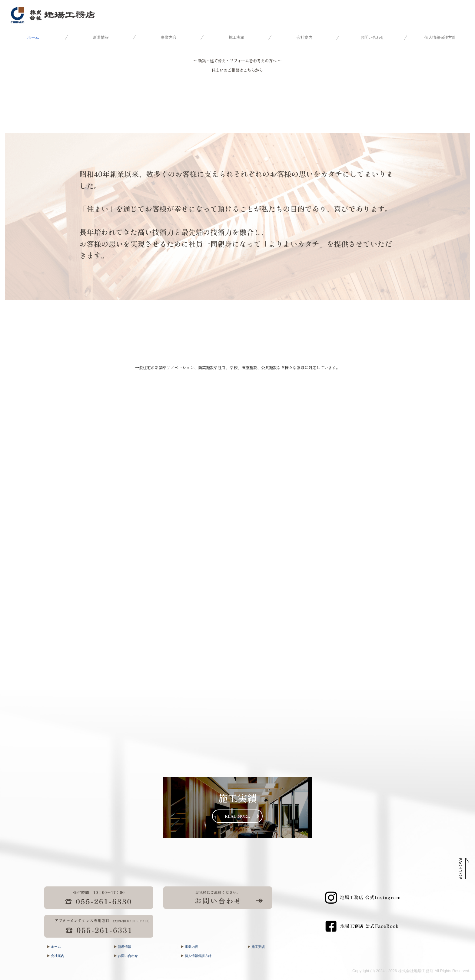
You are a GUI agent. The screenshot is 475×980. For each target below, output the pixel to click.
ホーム (33, 37)
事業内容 (169, 37)
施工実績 (237, 37)
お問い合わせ (372, 37)
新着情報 (101, 37)
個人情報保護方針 (440, 37)
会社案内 (304, 37)
